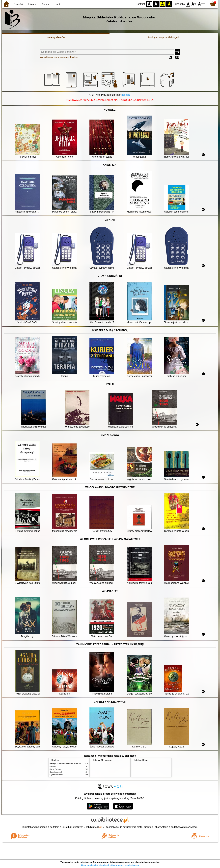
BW (156, 4)
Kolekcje (74, 57)
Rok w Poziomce (56, 769)
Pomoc (46, 4)
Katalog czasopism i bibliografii (164, 37)
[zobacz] (127, 95)
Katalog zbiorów (56, 37)
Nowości (18, 4)
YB (163, 4)
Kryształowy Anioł (56, 775)
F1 (194, 4)
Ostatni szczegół (56, 772)
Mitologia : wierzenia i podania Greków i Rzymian (68, 764)
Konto (58, 4)
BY (169, 4)
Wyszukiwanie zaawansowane (54, 57)
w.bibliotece (94, 827)
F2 (202, 4)
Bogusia (53, 767)
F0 (188, 4)
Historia (32, 4)
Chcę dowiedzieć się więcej (95, 865)
